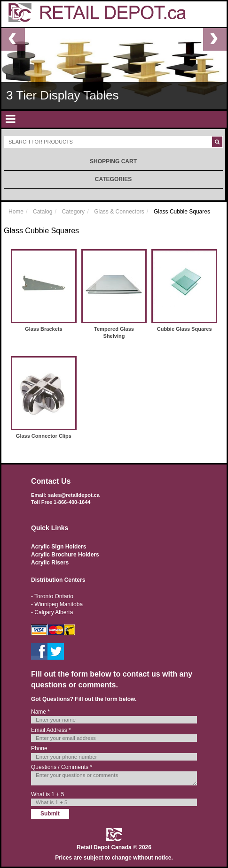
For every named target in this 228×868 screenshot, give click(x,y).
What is (47, 794)
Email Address (51, 730)
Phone (39, 748)
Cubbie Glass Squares (185, 329)
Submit (50, 814)
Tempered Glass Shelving (114, 333)
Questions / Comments (62, 767)
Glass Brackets (44, 329)
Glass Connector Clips (44, 436)
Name (40, 712)
